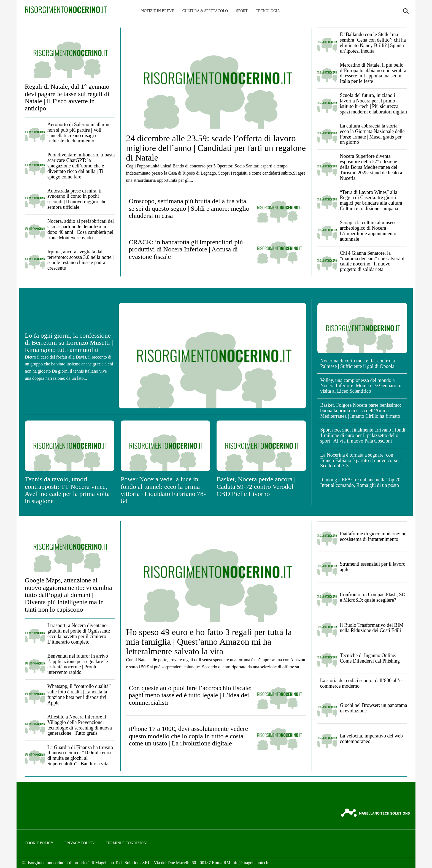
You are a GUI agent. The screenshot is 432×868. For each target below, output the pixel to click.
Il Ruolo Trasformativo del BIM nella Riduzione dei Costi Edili (372, 628)
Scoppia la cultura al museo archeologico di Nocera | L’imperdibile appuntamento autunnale (368, 231)
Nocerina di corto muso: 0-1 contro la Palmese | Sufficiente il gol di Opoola (357, 364)
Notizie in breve (157, 11)
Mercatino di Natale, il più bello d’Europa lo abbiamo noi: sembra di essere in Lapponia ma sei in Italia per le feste (373, 73)
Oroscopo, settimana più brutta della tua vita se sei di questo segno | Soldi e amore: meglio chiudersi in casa (189, 208)
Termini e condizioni (127, 843)
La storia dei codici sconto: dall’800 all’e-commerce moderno (362, 683)
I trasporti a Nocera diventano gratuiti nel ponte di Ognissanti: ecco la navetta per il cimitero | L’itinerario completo (79, 634)
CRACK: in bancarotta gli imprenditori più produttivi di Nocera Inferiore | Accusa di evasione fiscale (186, 249)
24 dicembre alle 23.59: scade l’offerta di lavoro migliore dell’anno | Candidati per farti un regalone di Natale (216, 148)
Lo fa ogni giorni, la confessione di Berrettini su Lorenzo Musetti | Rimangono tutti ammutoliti (69, 343)
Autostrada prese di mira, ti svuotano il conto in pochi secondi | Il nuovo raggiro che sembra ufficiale (77, 199)
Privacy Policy (80, 843)
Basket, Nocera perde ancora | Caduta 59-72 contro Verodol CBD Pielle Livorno (256, 486)
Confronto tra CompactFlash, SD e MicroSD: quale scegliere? (373, 597)
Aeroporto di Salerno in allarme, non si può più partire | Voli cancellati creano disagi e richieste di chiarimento (79, 133)
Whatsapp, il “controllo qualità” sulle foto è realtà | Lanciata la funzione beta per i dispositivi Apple (79, 694)
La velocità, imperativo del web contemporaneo (371, 739)
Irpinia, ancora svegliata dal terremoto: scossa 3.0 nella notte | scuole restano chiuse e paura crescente (81, 260)
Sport (242, 11)
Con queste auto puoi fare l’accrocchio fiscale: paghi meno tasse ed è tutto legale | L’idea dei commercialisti (190, 695)
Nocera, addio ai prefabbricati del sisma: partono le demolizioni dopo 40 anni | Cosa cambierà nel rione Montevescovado (81, 229)
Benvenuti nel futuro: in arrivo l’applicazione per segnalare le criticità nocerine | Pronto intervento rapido (78, 664)
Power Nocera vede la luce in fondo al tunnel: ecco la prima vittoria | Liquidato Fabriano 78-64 (163, 490)
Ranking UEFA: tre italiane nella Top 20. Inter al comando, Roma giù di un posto (361, 482)
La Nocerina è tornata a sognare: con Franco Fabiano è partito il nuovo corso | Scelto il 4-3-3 (360, 460)
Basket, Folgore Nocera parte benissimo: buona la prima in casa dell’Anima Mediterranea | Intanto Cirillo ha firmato (361, 411)
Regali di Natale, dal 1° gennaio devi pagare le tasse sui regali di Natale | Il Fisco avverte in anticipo (67, 97)
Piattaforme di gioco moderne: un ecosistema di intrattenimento (373, 536)
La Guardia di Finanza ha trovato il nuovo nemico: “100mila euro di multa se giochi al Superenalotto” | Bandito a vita (80, 756)
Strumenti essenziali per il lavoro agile (373, 567)
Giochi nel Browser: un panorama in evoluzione (374, 708)
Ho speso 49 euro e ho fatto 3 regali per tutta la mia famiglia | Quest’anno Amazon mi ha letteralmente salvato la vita (209, 642)
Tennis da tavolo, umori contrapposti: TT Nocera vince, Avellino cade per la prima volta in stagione (67, 490)
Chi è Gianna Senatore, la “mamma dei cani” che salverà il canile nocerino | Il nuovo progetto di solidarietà (372, 261)
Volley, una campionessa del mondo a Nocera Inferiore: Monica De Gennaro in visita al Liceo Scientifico (361, 386)
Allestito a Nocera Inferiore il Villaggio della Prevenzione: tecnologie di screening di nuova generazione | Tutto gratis (80, 725)
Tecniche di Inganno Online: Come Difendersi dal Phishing (370, 658)
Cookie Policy (39, 843)
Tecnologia (268, 11)
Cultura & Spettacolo (205, 11)
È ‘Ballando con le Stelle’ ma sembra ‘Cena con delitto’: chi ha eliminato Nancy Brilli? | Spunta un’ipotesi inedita (373, 43)
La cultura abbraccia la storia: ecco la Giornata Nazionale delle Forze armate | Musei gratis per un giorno (372, 134)
